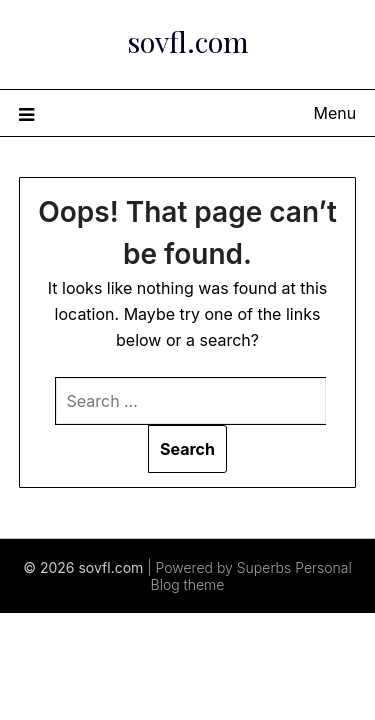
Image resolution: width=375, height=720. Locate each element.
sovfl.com (188, 41)
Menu (335, 113)
